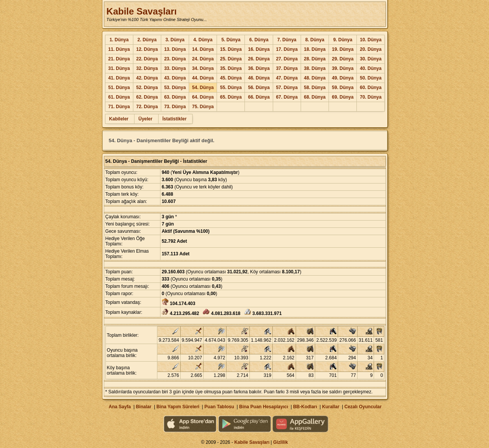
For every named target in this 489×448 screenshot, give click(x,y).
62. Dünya (147, 97)
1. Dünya (119, 40)
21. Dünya (119, 59)
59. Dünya (343, 88)
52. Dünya (147, 88)
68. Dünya (315, 97)
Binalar (144, 407)
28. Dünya (315, 59)
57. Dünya (287, 88)
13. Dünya (175, 49)
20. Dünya (371, 49)
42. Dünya (147, 78)
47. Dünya (287, 78)
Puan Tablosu (219, 407)
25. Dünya (231, 59)
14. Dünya (203, 49)
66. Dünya (259, 97)
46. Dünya (259, 78)
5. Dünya (231, 40)
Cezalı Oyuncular (363, 407)
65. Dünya (231, 97)
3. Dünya (175, 40)
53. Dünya (175, 88)
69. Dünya (343, 97)
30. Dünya (371, 59)
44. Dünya (203, 78)
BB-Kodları (305, 407)
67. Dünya (287, 97)
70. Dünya (371, 97)
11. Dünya (119, 49)
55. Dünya (231, 88)
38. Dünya (315, 68)
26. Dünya (259, 59)
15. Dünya (231, 49)
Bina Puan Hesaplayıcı (264, 407)
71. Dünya (119, 107)
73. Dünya (175, 107)
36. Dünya (259, 68)
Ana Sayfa (120, 407)
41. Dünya (119, 78)
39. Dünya (343, 68)
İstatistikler (174, 119)
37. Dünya (287, 68)
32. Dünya (147, 68)
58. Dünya (315, 88)
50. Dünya (371, 78)
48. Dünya (315, 78)
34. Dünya (203, 68)
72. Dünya (147, 107)
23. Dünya (175, 59)
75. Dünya (203, 107)
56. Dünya (259, 88)
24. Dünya (203, 59)
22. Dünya (147, 59)
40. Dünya (371, 68)
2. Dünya (147, 40)
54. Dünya (203, 88)
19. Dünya (343, 49)
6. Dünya (259, 40)
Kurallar (331, 407)
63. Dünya (175, 97)
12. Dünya (147, 49)
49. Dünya (343, 78)
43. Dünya (175, 78)
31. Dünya (119, 68)
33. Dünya (175, 68)
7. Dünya (287, 40)
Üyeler (145, 119)
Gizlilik (281, 442)
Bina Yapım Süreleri (178, 407)
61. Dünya (119, 97)
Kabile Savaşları (142, 11)
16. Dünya (259, 49)
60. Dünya (371, 88)
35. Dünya (231, 68)
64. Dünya (203, 97)
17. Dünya (287, 49)
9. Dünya (343, 40)
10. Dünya (371, 40)
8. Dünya (315, 40)
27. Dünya (287, 59)
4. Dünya (203, 40)
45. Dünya (231, 78)
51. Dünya (119, 88)
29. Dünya (343, 59)
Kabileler (119, 119)
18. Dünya (315, 49)
